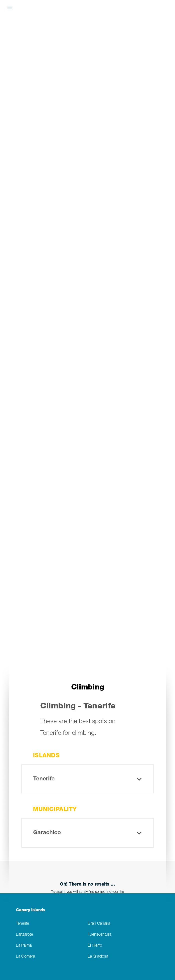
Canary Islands (31, 910)
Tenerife (22, 924)
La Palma (24, 946)
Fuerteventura (99, 935)
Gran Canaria (99, 924)
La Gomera (25, 957)
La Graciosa (98, 957)
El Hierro (95, 946)
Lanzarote (24, 935)
